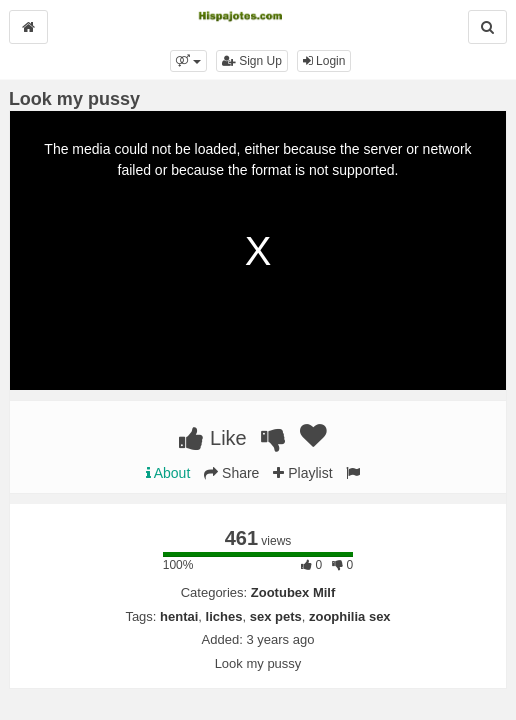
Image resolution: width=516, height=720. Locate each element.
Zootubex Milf (293, 592)
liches (224, 616)
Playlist (302, 473)
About (168, 473)
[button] (188, 61)
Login (324, 61)
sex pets (276, 616)
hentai (179, 616)
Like (212, 438)
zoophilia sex (350, 616)
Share (231, 473)
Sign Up (252, 61)
